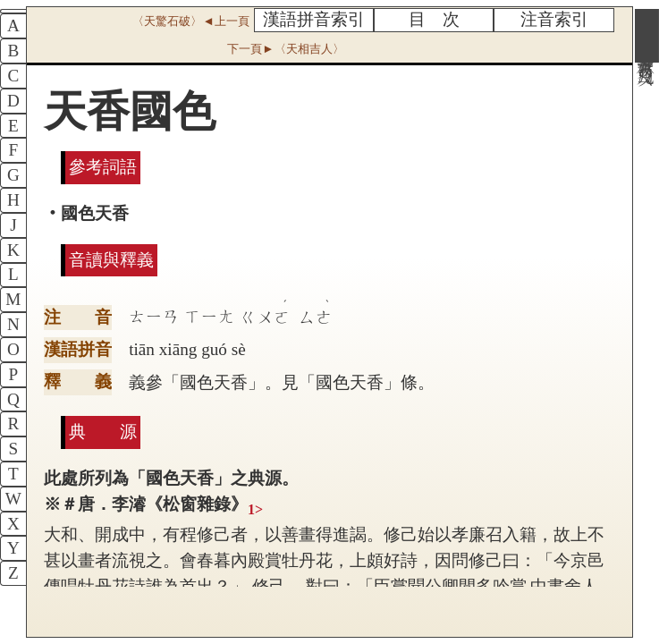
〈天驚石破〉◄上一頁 (190, 21)
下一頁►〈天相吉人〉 (285, 49)
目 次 (434, 19)
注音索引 (554, 19)
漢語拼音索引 (314, 19)
